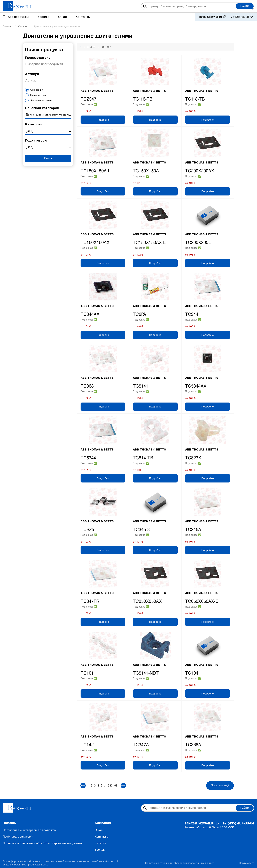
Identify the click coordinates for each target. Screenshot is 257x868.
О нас (99, 830)
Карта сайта (247, 863)
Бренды (100, 849)
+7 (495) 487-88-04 (241, 17)
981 (109, 47)
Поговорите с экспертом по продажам (29, 830)
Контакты (102, 836)
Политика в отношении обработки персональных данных (42, 843)
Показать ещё (220, 785)
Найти (245, 6)
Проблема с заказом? (18, 836)
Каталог (100, 843)
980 (103, 47)
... (98, 47)
